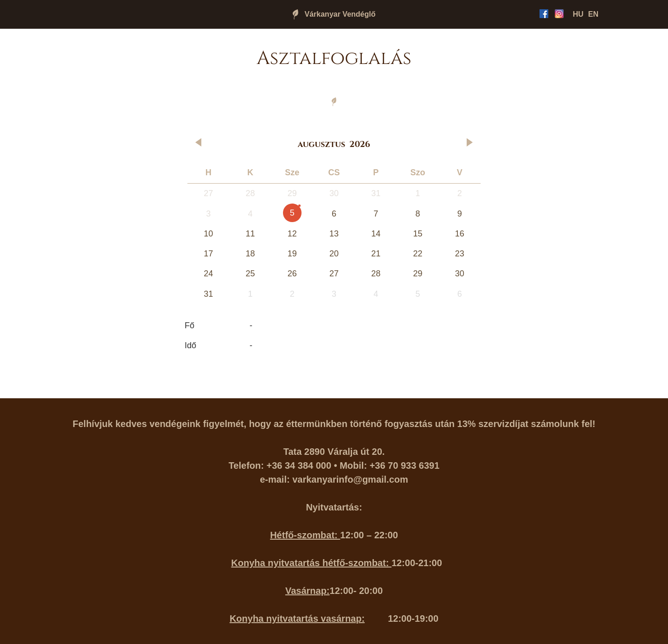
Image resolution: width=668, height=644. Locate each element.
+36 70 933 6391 (405, 465)
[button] (199, 142)
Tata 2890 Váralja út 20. (334, 452)
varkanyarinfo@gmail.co (346, 479)
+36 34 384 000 (299, 465)
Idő (190, 345)
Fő (189, 325)
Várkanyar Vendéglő (340, 14)
